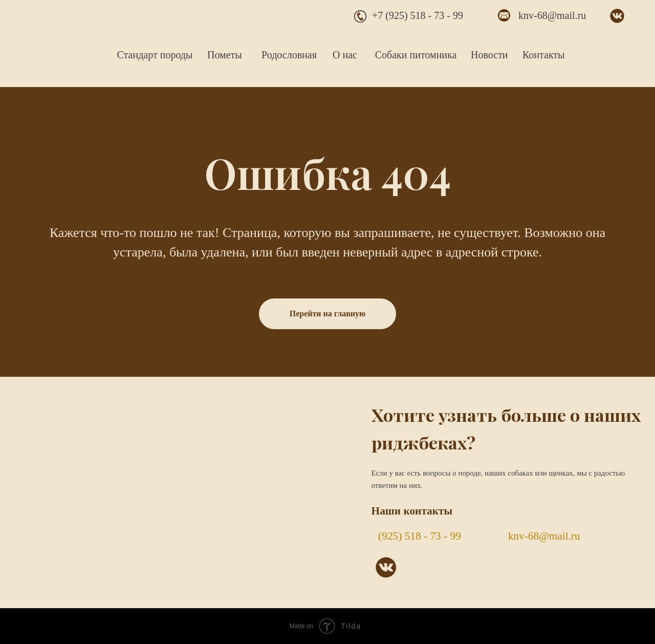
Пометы (225, 55)
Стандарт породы (155, 55)
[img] (57, 39)
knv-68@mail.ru (552, 15)
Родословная (289, 55)
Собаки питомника (416, 55)
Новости (489, 55)
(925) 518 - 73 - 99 (420, 536)
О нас (345, 55)
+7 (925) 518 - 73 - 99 (418, 15)
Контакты (544, 55)
